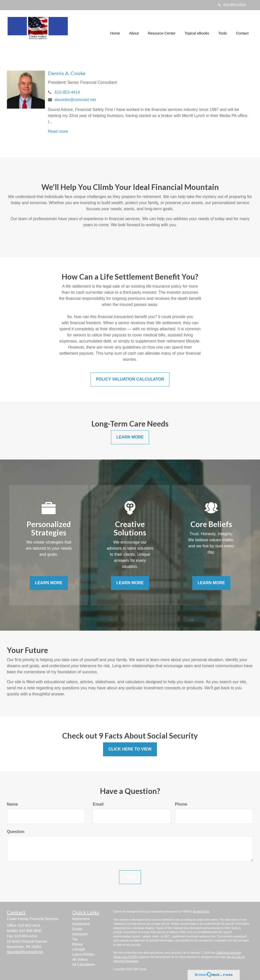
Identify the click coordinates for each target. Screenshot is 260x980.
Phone (181, 804)
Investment (81, 924)
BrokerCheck (201, 911)
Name (12, 804)
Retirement (81, 919)
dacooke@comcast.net (75, 100)
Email (98, 804)
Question (16, 832)
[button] (134, 29)
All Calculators (84, 965)
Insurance (80, 934)
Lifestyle (79, 949)
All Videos (80, 959)
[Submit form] (130, 877)
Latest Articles (83, 954)
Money (78, 944)
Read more (58, 131)
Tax (75, 939)
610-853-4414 (232, 5)
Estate (77, 929)
